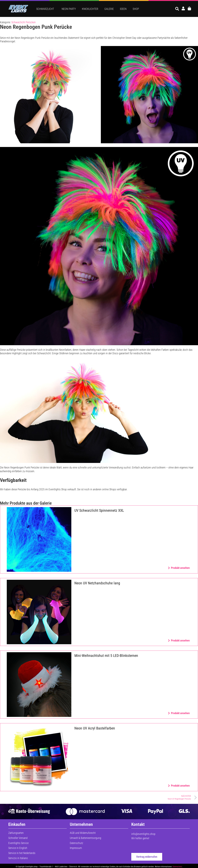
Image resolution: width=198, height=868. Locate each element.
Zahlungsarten (16, 833)
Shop (136, 9)
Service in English (18, 848)
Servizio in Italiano (18, 858)
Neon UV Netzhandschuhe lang (97, 583)
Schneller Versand (18, 838)
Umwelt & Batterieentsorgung (85, 838)
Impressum (76, 848)
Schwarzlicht (46, 9)
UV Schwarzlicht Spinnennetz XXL (99, 510)
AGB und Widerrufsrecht (83, 833)
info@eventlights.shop (143, 834)
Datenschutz (76, 843)
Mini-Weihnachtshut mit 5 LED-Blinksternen (106, 656)
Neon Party (69, 9)
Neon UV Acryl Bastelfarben (95, 728)
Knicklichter (90, 9)
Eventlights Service (18, 843)
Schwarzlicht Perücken (24, 22)
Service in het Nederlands (22, 853)
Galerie (109, 9)
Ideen (123, 9)
